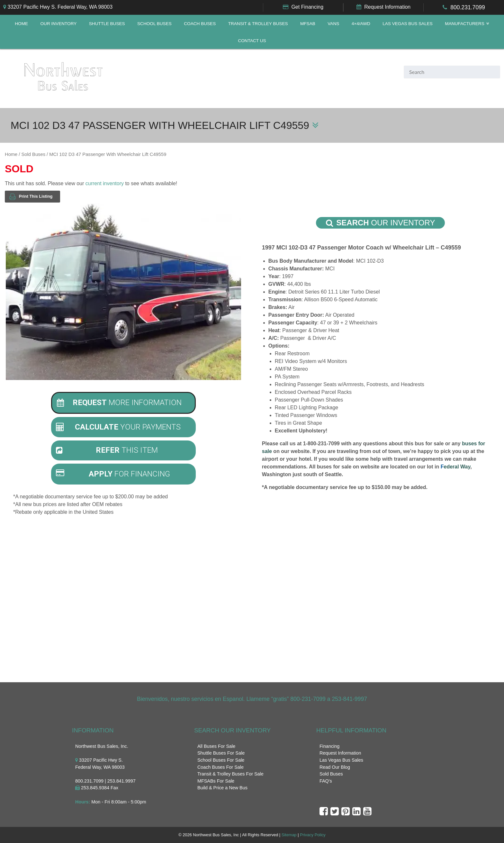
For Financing (113, 474)
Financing (329, 746)
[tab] (123, 403)
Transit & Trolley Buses (258, 24)
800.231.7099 (468, 7)
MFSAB (308, 24)
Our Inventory (59, 24)
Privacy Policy (313, 835)
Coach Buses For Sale (221, 767)
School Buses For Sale (221, 760)
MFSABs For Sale (216, 781)
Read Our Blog (335, 767)
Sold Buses (33, 154)
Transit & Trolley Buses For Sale (230, 774)
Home (21, 24)
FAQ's (326, 781)
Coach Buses (200, 24)
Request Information (387, 7)
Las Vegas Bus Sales (408, 24)
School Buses (154, 24)
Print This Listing (31, 197)
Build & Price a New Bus (222, 788)
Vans (333, 24)
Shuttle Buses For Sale (221, 753)
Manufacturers (464, 24)
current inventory (105, 183)
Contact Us (252, 41)
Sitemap (289, 835)
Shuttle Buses (107, 24)
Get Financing (307, 7)
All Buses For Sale (216, 746)
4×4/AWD (361, 24)
